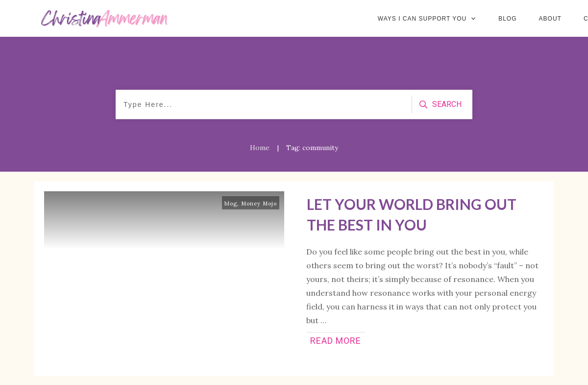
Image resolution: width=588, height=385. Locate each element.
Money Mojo (259, 204)
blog (231, 204)
